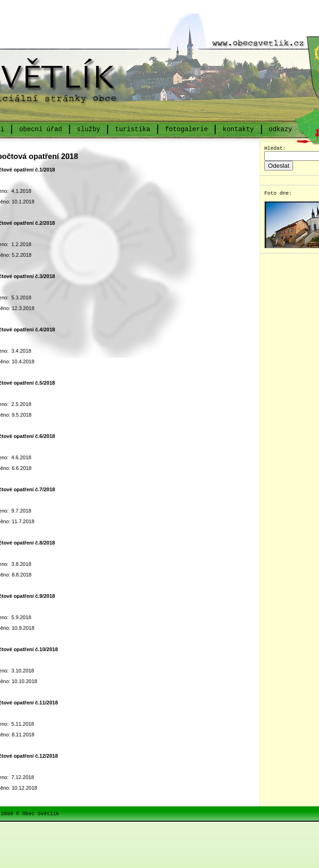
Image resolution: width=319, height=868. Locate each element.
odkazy (280, 129)
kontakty (238, 129)
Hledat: (277, 149)
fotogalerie (186, 129)
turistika (133, 129)
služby (89, 129)
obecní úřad (40, 129)
